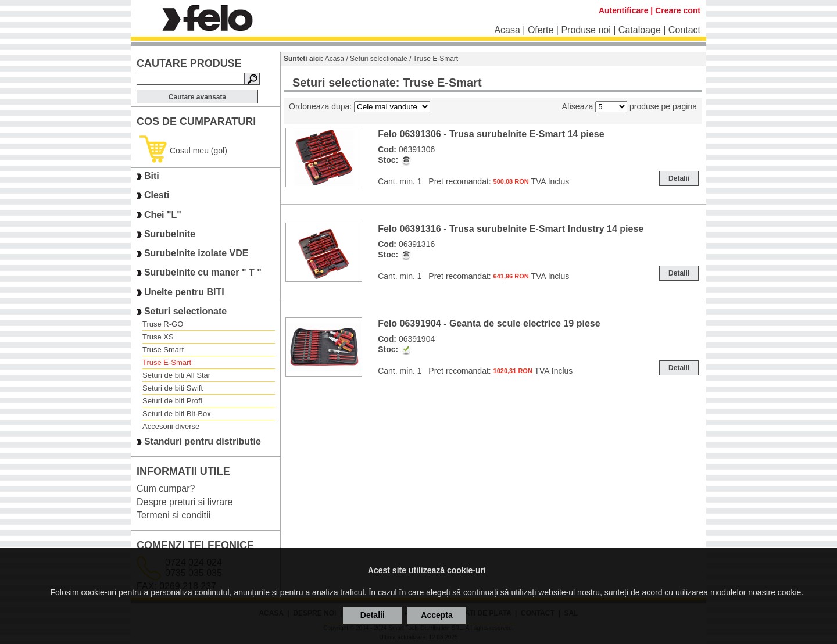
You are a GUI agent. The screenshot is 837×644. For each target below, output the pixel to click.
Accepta (437, 615)
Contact (684, 30)
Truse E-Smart (167, 362)
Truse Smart (163, 350)
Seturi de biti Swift (173, 388)
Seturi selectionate (185, 311)
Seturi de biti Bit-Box (177, 414)
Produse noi (586, 30)
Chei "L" (163, 215)
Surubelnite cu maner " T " (203, 273)
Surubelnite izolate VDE (196, 253)
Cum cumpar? (166, 489)
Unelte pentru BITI (184, 292)
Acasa (507, 30)
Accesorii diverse (171, 426)
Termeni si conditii (174, 515)
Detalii (679, 178)
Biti (152, 176)
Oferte (541, 30)
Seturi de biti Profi (172, 401)
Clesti (157, 196)
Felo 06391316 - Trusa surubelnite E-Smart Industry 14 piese (511, 229)
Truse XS (158, 337)
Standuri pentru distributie (203, 442)
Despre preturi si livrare (185, 502)
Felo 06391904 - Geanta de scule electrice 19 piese (489, 323)
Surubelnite (170, 234)
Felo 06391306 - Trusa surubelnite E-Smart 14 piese (491, 134)
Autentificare (624, 10)
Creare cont (678, 10)
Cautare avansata (197, 97)
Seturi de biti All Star (176, 375)
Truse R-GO (163, 324)
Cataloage (640, 30)
